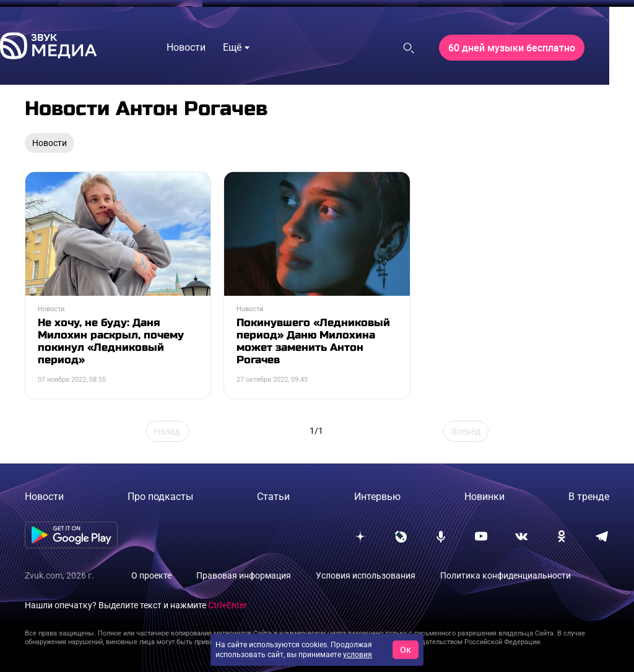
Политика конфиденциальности (506, 575)
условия (358, 655)
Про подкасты (160, 497)
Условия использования (366, 575)
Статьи (273, 497)
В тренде (589, 497)
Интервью (377, 497)
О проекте (151, 575)
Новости (44, 497)
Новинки (484, 497)
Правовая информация (244, 575)
